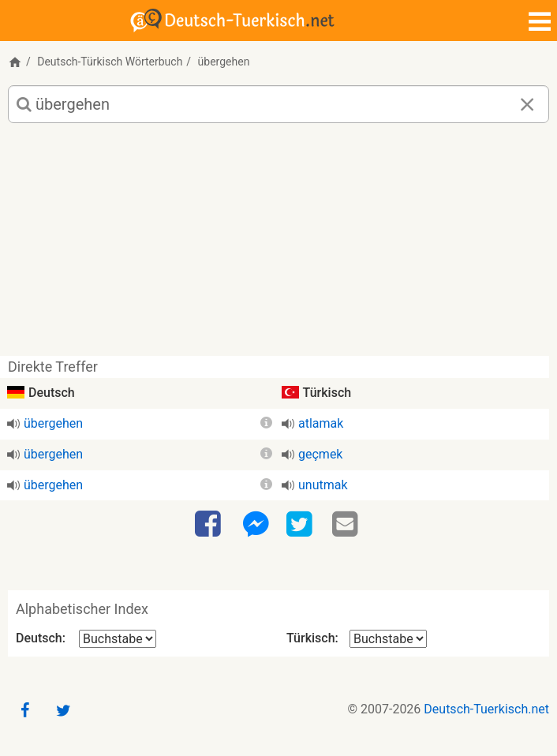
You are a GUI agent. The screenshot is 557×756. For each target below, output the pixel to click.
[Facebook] (210, 525)
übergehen (53, 423)
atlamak (321, 423)
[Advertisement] (278, 245)
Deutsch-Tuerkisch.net (486, 709)
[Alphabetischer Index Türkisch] (388, 639)
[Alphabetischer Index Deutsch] (118, 639)
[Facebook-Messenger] (256, 525)
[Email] (347, 525)
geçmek (320, 454)
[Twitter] (301, 525)
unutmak (323, 485)
